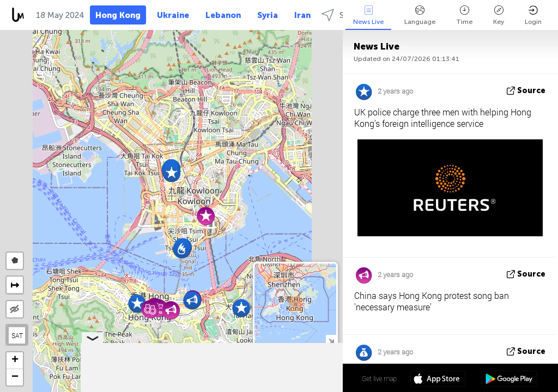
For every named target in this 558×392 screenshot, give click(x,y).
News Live (368, 16)
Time (464, 16)
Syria (268, 15)
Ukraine (173, 15)
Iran (302, 15)
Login (533, 16)
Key (499, 16)
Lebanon (223, 15)
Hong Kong (118, 15)
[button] (171, 173)
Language (420, 16)
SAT (17, 335)
